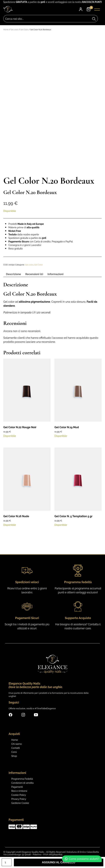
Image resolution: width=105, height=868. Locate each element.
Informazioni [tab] (55, 274)
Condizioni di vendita (22, 782)
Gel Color (24, 30)
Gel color (14, 30)
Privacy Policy (19, 798)
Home (6, 30)
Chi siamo (16, 743)
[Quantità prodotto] (7, 862)
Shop (14, 755)
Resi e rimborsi (19, 790)
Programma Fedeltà (22, 778)
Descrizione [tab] (13, 274)
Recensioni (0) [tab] (34, 274)
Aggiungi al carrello (59, 862)
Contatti (15, 747)
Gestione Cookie (20, 802)
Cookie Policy (18, 794)
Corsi (14, 751)
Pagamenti (17, 786)
